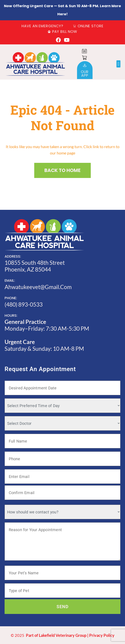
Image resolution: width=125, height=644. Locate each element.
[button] (119, 64)
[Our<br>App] (85, 65)
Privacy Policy (102, 635)
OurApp (85, 74)
